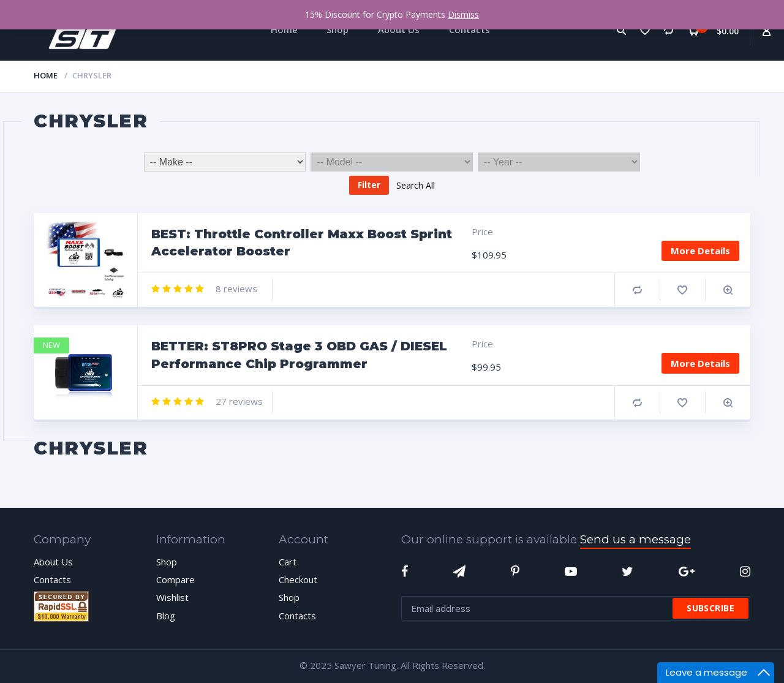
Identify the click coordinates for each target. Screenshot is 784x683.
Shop (167, 562)
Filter (369, 185)
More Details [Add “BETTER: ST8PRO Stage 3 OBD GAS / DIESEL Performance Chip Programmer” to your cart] (700, 363)
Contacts (52, 579)
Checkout (298, 579)
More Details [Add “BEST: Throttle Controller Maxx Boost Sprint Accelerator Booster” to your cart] (700, 251)
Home (46, 75)
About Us (53, 562)
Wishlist (172, 597)
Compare (637, 290)
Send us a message (635, 539)
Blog (166, 616)
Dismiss (463, 14)
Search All (416, 185)
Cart (288, 562)
